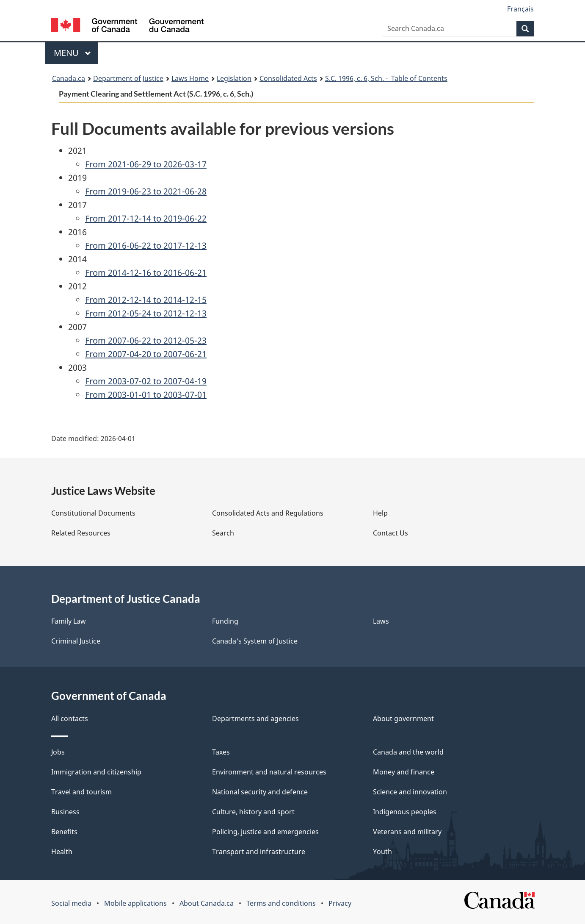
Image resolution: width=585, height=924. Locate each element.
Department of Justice (128, 78)
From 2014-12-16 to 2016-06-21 (146, 273)
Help (380, 513)
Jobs (58, 752)
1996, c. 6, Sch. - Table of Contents (386, 78)
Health (62, 852)
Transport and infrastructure (259, 852)
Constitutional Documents (93, 513)
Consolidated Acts (288, 78)
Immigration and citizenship (96, 772)
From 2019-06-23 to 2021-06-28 (146, 191)
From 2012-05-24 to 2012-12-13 (146, 313)
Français (520, 9)
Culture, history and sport (253, 812)
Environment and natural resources (269, 772)
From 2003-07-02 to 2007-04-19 (146, 381)
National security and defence (260, 792)
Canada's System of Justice (255, 641)
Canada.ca (69, 78)
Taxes (221, 752)
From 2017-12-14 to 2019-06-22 (146, 218)
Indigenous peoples (405, 812)
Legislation (234, 78)
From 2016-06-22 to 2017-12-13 (146, 246)
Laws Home (190, 78)
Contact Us (390, 533)
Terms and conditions (281, 903)
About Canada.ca (207, 903)
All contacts (70, 719)
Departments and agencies (255, 719)
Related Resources (81, 533)
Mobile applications (135, 903)
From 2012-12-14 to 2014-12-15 (146, 300)
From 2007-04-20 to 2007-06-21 (146, 354)
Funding (225, 621)
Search (223, 533)
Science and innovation (410, 792)
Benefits (64, 832)
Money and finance (404, 772)
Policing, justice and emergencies (265, 832)
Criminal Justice (76, 641)
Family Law (69, 621)
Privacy (340, 903)
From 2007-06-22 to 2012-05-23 (146, 340)
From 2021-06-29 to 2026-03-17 (146, 164)
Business (65, 812)
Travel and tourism (81, 792)
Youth (382, 852)
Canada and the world (408, 752)
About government (403, 719)
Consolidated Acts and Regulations (268, 513)
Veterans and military (407, 832)
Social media (71, 903)
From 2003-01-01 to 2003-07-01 (146, 395)
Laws (381, 621)
